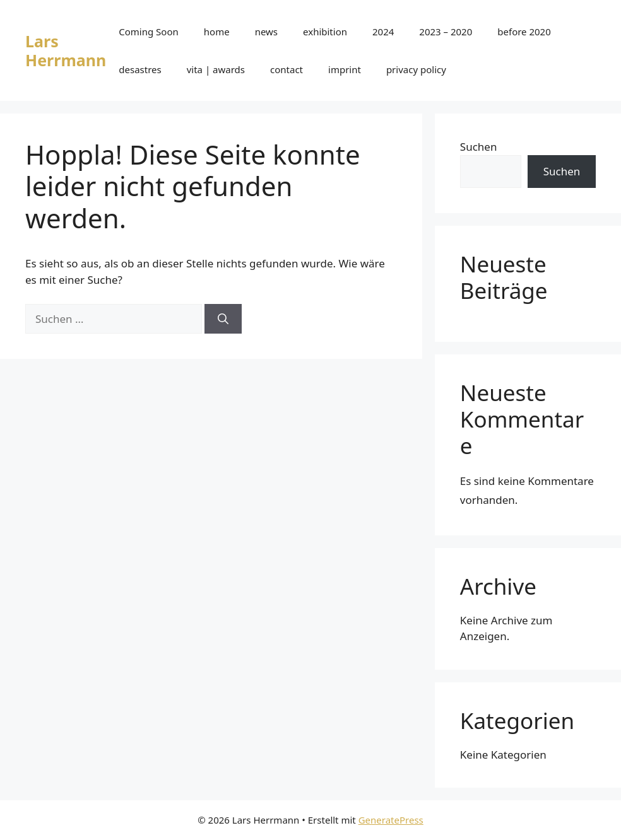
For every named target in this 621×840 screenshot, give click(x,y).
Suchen (479, 147)
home (217, 32)
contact (287, 69)
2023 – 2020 (446, 32)
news (266, 32)
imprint (345, 69)
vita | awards (216, 69)
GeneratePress (391, 820)
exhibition (325, 32)
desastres (140, 69)
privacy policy (416, 69)
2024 (383, 32)
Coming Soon (149, 32)
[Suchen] (223, 319)
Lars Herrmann (66, 50)
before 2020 (524, 32)
